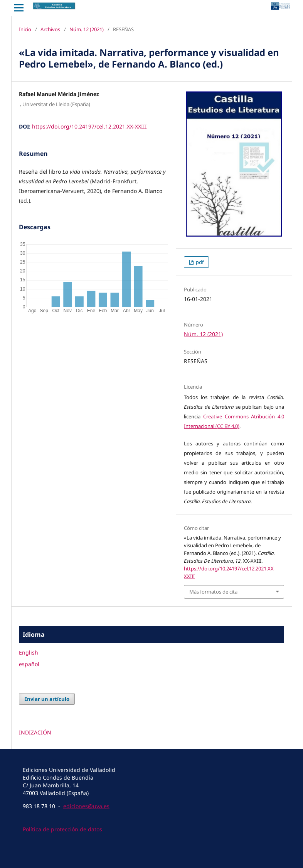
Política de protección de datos (62, 829)
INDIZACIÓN (35, 732)
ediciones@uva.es (86, 806)
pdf (199, 262)
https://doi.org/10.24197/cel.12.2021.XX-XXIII (89, 126)
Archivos (50, 29)
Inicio (25, 29)
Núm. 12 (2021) (87, 29)
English (29, 652)
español (29, 664)
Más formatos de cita (213, 592)
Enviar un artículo (47, 699)
